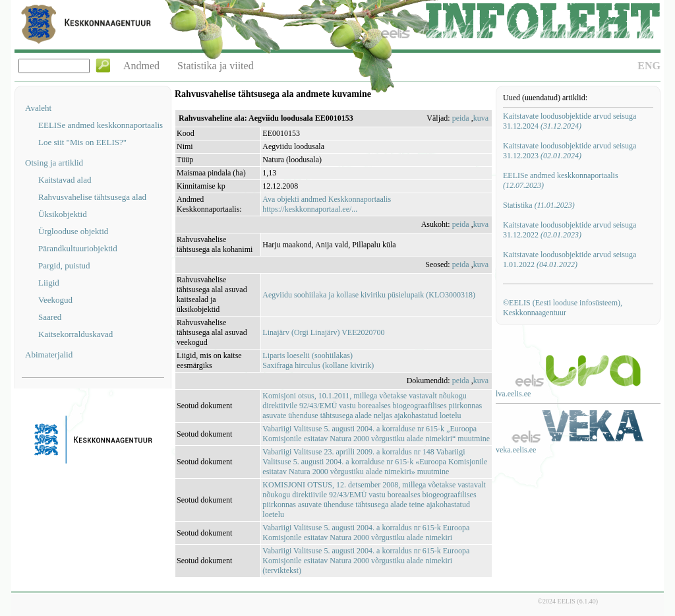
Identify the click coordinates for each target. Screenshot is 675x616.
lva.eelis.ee (513, 394)
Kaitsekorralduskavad (75, 334)
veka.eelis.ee (516, 450)
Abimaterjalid (49, 354)
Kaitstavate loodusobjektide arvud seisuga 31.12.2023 (570, 151)
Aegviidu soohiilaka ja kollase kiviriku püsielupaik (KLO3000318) (369, 295)
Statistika (539, 205)
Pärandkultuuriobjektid (78, 248)
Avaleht (38, 108)
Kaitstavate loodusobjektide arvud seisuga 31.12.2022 (570, 230)
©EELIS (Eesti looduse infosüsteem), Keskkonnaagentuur (563, 308)
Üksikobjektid (63, 214)
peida (461, 118)
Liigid (49, 283)
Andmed (141, 66)
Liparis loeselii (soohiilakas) (308, 355)
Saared (50, 317)
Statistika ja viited (216, 66)
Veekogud (55, 300)
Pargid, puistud (64, 265)
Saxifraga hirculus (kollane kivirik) (318, 365)
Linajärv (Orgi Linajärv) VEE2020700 (323, 332)
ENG (649, 66)
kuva (481, 118)
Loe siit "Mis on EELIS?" (82, 142)
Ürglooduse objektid (73, 231)
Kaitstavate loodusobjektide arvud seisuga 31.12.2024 (570, 121)
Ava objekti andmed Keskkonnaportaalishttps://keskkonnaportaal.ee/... (327, 204)
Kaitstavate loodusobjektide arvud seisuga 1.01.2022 (570, 260)
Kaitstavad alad (65, 180)
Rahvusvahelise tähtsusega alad (92, 197)
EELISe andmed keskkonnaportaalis (101, 125)
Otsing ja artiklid (54, 163)
